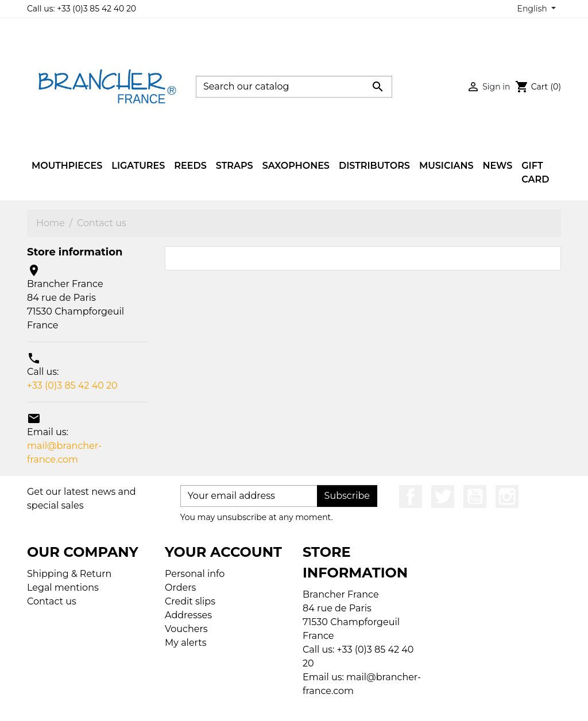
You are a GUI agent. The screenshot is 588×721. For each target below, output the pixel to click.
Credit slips (190, 601)
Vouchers (186, 629)
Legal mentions (63, 588)
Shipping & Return (69, 574)
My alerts (186, 643)
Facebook (411, 497)
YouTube (475, 497)
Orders (180, 588)
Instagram (507, 497)
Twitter (443, 497)
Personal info (195, 574)
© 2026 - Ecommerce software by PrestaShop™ (297, 705)
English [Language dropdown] (533, 9)
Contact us (52, 601)
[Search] (294, 87)
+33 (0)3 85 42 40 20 (72, 385)
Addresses (188, 615)
